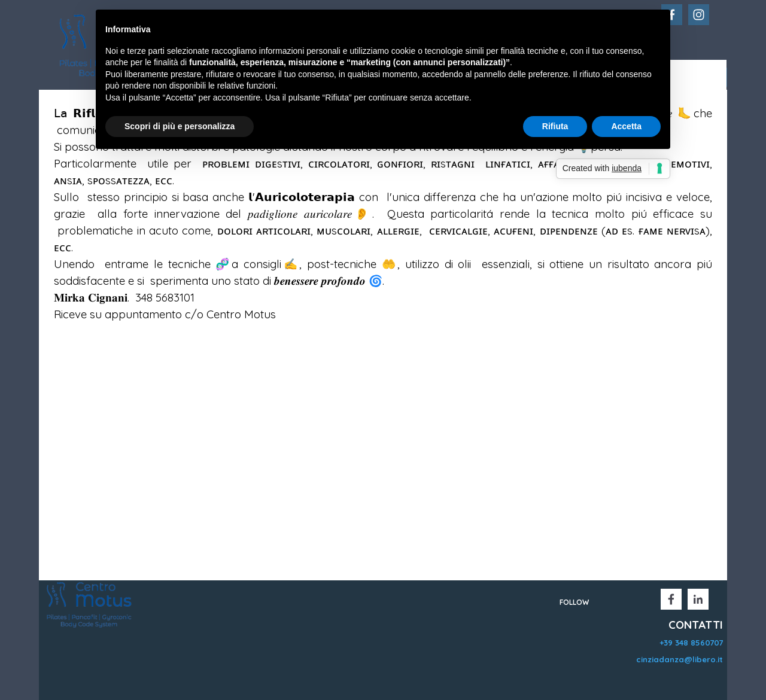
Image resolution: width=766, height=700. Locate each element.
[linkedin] (698, 599)
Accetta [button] (626, 126)
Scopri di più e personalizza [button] (180, 126)
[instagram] (699, 15)
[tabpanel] (383, 222)
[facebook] (671, 599)
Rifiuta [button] (555, 126)
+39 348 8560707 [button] (691, 643)
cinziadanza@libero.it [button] (680, 659)
